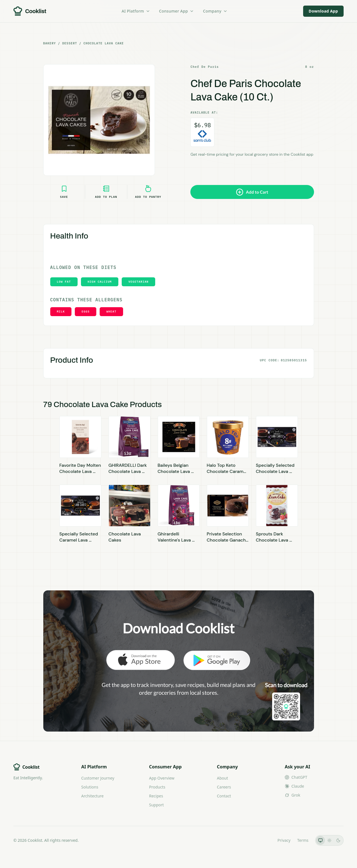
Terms (303, 840)
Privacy (284, 840)
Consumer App (177, 11)
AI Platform (136, 11)
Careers (224, 787)
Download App (323, 11)
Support (156, 805)
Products (157, 787)
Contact (224, 796)
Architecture (92, 796)
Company (215, 11)
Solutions (90, 787)
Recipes (156, 796)
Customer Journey (98, 778)
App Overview (162, 778)
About (222, 778)
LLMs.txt (263, 840)
